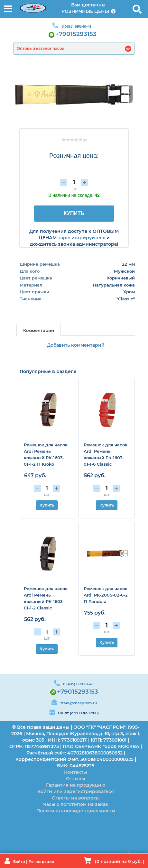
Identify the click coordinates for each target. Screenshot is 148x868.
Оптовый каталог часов (41, 48)
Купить (47, 505)
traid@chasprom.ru (79, 703)
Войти (20, 862)
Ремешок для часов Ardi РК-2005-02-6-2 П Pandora (106, 595)
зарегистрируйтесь (82, 238)
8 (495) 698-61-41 (76, 26)
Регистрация (41, 862)
